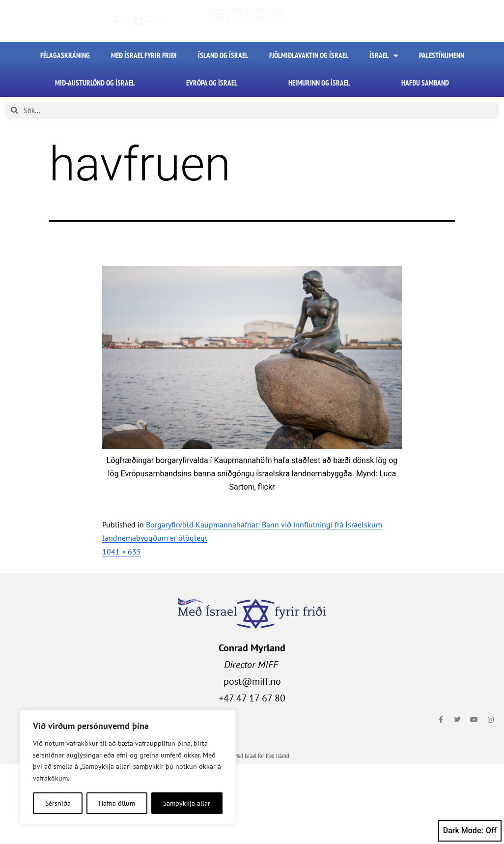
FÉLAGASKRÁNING (65, 55)
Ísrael (384, 56)
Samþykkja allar (187, 803)
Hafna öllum (117, 803)
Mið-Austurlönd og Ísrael (95, 83)
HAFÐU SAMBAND (425, 83)
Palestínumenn (442, 55)
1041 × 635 (122, 552)
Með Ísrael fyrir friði (144, 55)
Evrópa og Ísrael (212, 83)
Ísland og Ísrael (223, 55)
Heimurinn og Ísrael (319, 83)
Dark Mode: (470, 831)
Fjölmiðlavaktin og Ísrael (309, 55)
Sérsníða (58, 803)
